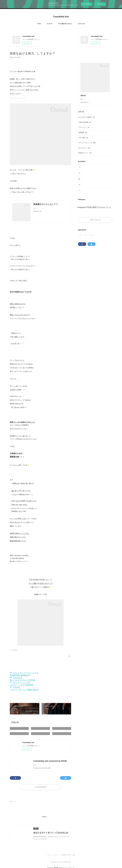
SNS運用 (82, 137)
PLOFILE (50, 24)
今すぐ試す (86, 4)
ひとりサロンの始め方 (87, 122)
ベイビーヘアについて (85, 172)
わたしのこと (84, 152)
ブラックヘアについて (87, 147)
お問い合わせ (95, 225)
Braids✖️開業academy (65, 24)
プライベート (84, 132)
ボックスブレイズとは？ (86, 178)
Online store (81, 24)
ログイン (100, 4)
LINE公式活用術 (85, 127)
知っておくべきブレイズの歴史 (88, 183)
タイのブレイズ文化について (87, 189)
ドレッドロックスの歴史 (86, 195)
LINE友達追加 (40, 787)
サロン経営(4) (13, 650)
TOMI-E (44, 817)
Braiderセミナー (85, 157)
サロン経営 (83, 142)
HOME (39, 24)
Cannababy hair (61, 17)
